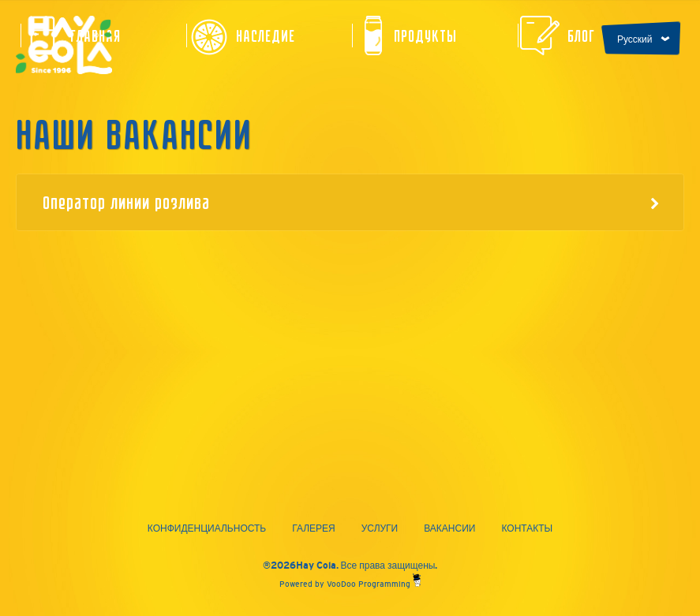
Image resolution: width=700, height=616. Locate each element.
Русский (635, 39)
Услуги (380, 528)
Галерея (314, 528)
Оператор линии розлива (351, 202)
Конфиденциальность (207, 528)
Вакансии (449, 528)
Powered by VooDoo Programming (350, 584)
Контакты (527, 528)
